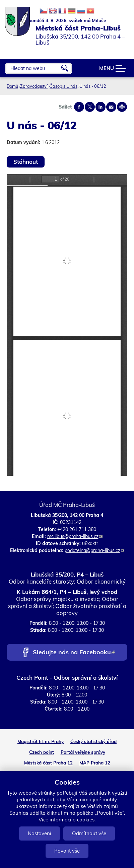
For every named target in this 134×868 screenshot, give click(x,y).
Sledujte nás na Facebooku (74, 653)
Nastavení (40, 833)
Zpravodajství (34, 86)
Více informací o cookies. (67, 820)
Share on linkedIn (100, 107)
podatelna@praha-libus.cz (94, 550)
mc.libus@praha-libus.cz (75, 536)
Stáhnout (26, 162)
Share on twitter (90, 107)
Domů (12, 86)
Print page (122, 107)
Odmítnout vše (89, 833)
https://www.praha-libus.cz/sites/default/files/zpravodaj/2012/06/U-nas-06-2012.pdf (67, 325)
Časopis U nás (63, 86)
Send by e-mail (111, 107)
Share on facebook (79, 107)
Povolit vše (67, 851)
